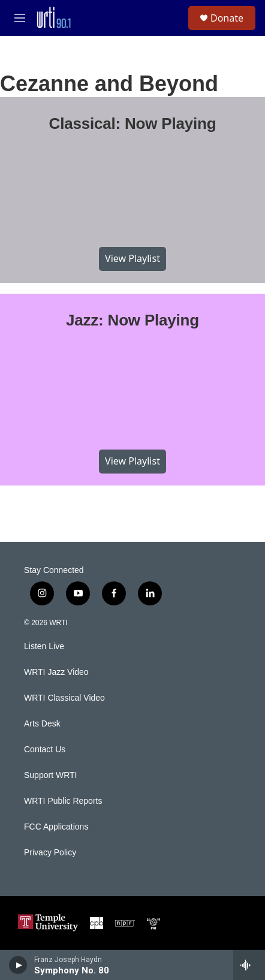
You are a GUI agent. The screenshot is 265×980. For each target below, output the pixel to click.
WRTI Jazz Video (56, 672)
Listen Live (44, 646)
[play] (18, 965)
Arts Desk (42, 724)
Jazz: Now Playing (132, 320)
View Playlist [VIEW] (132, 258)
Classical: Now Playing (133, 123)
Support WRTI (50, 775)
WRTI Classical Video (64, 698)
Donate (227, 18)
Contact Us (45, 750)
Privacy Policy (50, 853)
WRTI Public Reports (63, 801)
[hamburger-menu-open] (19, 18)
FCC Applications (56, 827)
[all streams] (249, 965)
